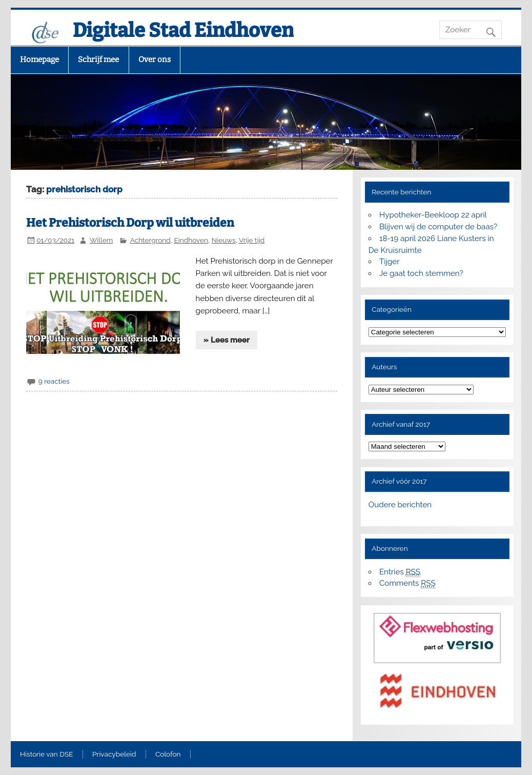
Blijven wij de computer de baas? (438, 227)
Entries (400, 572)
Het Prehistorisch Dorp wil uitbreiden (130, 223)
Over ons (155, 59)
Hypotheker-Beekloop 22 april (433, 215)
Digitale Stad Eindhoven (183, 30)
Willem (101, 240)
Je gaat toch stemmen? (421, 273)
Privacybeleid (114, 754)
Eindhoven (191, 240)
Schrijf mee (98, 59)
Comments (407, 583)
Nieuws (224, 240)
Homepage (39, 59)
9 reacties (54, 381)
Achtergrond (150, 240)
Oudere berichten (400, 505)
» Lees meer (227, 340)
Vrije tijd (252, 240)
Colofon (168, 754)
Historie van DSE (47, 754)
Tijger (390, 262)
